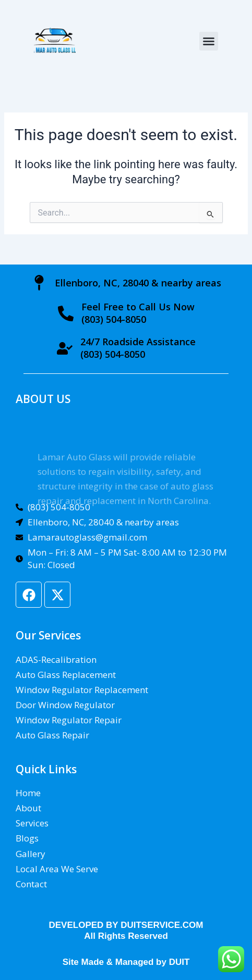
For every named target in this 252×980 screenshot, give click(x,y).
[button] (209, 41)
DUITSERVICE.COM (162, 925)
